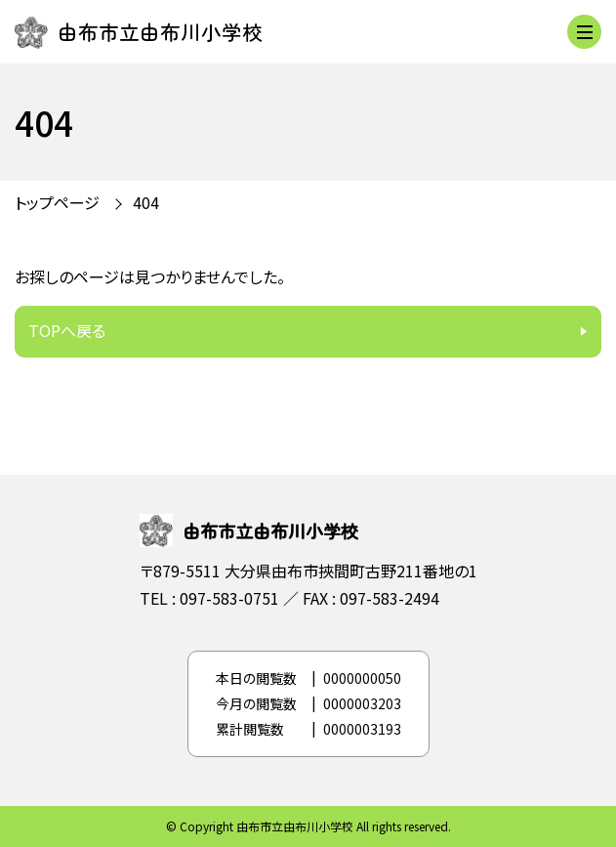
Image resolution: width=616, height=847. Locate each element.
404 (146, 202)
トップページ (57, 202)
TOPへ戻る (67, 330)
